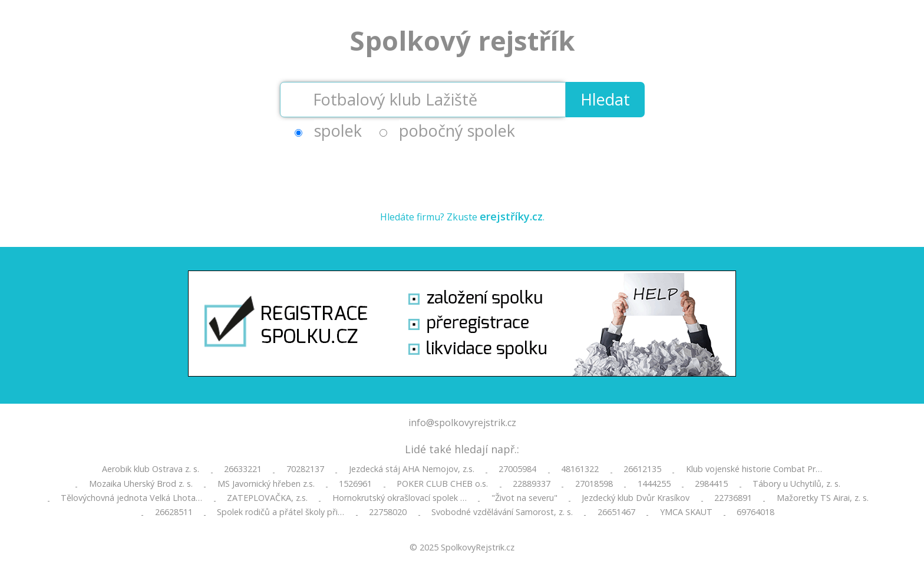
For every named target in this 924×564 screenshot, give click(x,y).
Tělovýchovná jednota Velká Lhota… (131, 498)
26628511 (174, 512)
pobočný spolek (457, 131)
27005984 (517, 469)
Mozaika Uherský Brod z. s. (141, 484)
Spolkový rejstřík (462, 40)
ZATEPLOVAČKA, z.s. (267, 498)
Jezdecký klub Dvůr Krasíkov (636, 498)
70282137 (305, 469)
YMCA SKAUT (686, 512)
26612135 (642, 469)
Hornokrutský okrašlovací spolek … (400, 498)
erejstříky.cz (511, 216)
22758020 (388, 512)
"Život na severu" (524, 498)
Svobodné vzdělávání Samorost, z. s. (502, 512)
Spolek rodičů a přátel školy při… (280, 512)
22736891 (733, 498)
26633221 (243, 469)
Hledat (605, 99)
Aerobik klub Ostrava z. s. (151, 469)
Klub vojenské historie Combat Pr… (754, 469)
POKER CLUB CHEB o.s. (442, 484)
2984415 (711, 484)
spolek (338, 131)
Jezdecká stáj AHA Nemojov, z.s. (412, 469)
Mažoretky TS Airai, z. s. (823, 498)
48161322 (580, 469)
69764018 (755, 512)
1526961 (355, 484)
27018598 (594, 484)
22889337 (532, 484)
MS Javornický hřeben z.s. (266, 484)
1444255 (654, 484)
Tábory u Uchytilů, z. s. (796, 484)
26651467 (616, 512)
